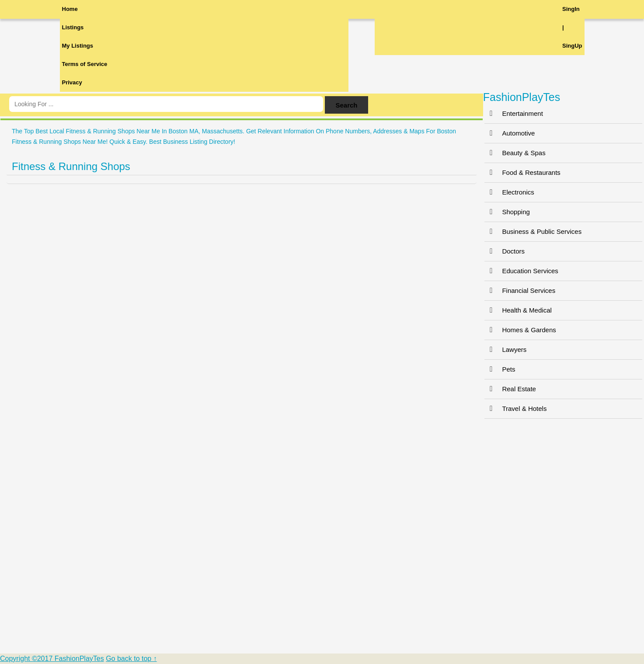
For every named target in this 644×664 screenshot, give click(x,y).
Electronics (509, 192)
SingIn (571, 9)
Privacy (72, 82)
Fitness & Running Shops (71, 166)
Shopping (507, 212)
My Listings (78, 46)
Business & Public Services (533, 231)
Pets (500, 369)
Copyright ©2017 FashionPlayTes (52, 659)
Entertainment (513, 113)
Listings (73, 27)
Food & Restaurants (522, 172)
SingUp (572, 46)
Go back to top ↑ (131, 659)
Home (70, 9)
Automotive (510, 133)
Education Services (521, 271)
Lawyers (505, 349)
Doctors (505, 251)
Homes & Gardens (520, 330)
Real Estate (510, 389)
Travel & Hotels (515, 408)
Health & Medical (518, 310)
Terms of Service (85, 64)
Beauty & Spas (515, 153)
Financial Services (520, 290)
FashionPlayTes (522, 97)
